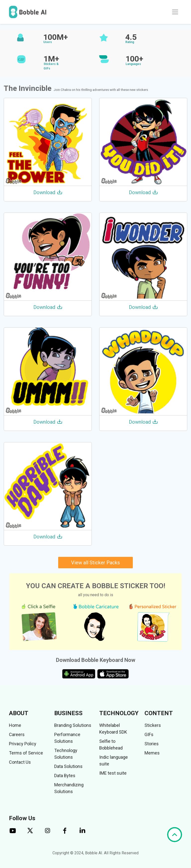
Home (15, 725)
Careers (17, 734)
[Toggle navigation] (175, 12)
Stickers (153, 725)
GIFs (149, 734)
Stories (152, 744)
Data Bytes (65, 776)
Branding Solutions (73, 725)
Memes (152, 753)
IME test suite (113, 773)
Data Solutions (68, 766)
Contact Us (20, 762)
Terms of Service (26, 753)
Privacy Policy (23, 744)
